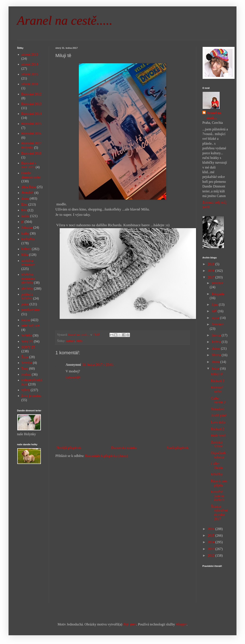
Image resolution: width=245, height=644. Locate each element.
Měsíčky (217, 474)
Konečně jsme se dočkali (218, 496)
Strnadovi (218, 409)
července (218, 324)
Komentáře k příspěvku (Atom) (107, 456)
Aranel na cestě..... (65, 20)
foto (24, 210)
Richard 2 (218, 429)
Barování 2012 (31, 94)
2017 (212, 277)
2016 (212, 529)
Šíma (25, 357)
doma (25, 198)
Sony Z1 (27, 341)
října (215, 305)
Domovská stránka (124, 448)
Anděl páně (219, 416)
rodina (26, 320)
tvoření (26, 374)
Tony (25, 368)
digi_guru (130, 624)
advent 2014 (30, 64)
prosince (218, 283)
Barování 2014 (31, 114)
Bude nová (218, 436)
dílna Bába (29, 187)
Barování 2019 (31, 153)
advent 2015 (30, 74)
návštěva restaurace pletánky (28, 279)
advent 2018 (30, 84)
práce (25, 304)
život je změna (31, 396)
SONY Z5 (28, 347)
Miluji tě (217, 374)
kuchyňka (28, 239)
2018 (212, 271)
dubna (216, 348)
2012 (212, 555)
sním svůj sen (31, 326)
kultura (70, 341)
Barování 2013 (31, 104)
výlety (26, 390)
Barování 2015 (31, 124)
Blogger (181, 624)
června (217, 335)
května (217, 342)
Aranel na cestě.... (214, 115)
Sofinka (27, 335)
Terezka (27, 363)
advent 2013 (30, 54)
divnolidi (27, 193)
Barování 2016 (31, 133)
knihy (25, 233)
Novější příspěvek (69, 448)
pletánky (27, 289)
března (217, 355)
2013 (212, 549)
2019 (212, 264)
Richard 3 (218, 381)
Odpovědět (73, 378)
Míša (79, 341)
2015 (212, 535)
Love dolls (218, 422)
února (216, 362)
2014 (212, 542)
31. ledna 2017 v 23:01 (98, 365)
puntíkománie (31, 310)
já (23, 222)
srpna (216, 318)
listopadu (218, 294)
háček (25, 216)
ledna (216, 368)
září (215, 311)
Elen (24, 204)
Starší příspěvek (178, 448)
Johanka (27, 227)
